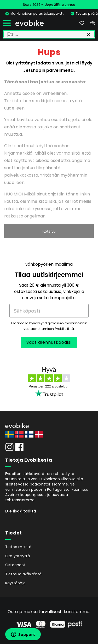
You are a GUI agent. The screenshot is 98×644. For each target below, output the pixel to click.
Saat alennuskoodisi (49, 342)
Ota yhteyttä (18, 556)
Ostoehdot (15, 565)
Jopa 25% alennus (60, 5)
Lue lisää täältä (21, 511)
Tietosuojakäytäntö (24, 574)
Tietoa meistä (18, 547)
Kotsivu (49, 231)
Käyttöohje (15, 583)
